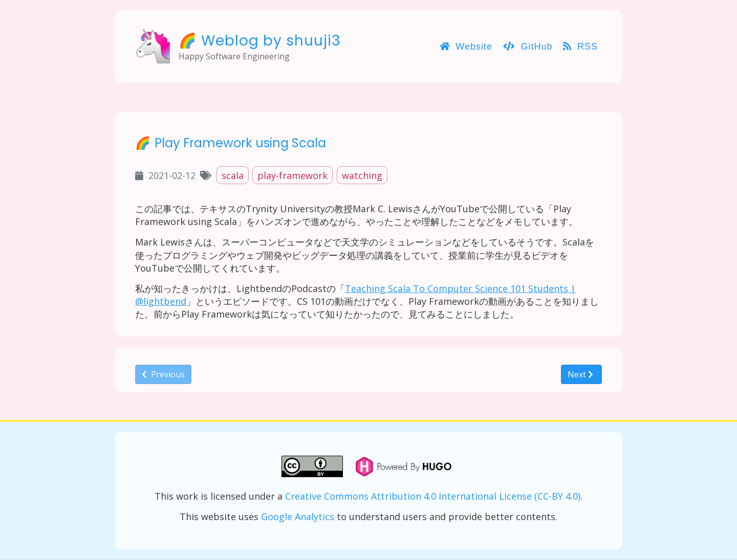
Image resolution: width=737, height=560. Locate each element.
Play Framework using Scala (240, 143)
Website (466, 47)
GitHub (528, 47)
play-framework (292, 175)
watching (362, 175)
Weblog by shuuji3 (271, 41)
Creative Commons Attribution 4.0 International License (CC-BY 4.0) (433, 496)
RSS (580, 47)
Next (580, 374)
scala (233, 175)
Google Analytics (298, 517)
